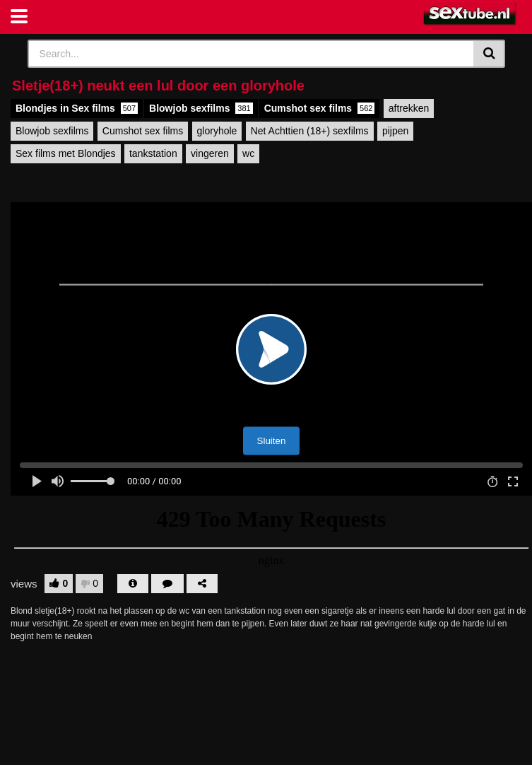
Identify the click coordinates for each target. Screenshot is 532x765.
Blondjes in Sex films (77, 108)
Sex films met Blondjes (66, 153)
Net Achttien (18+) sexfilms (310, 131)
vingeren (210, 153)
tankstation (153, 153)
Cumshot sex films (320, 108)
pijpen (395, 131)
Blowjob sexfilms (201, 108)
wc (248, 153)
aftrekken (409, 108)
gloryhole (217, 131)
